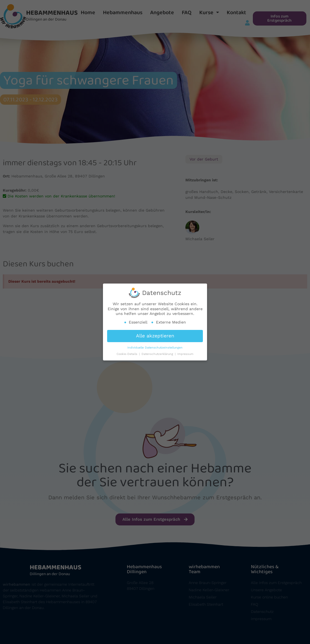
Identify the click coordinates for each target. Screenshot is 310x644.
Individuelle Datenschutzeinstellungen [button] (155, 346)
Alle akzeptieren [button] (155, 334)
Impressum (185, 352)
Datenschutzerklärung (158, 352)
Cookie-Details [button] (128, 352)
